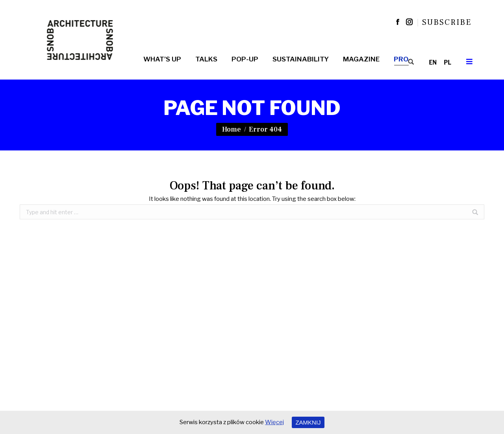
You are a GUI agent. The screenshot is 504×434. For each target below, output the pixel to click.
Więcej (274, 422)
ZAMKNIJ (308, 422)
